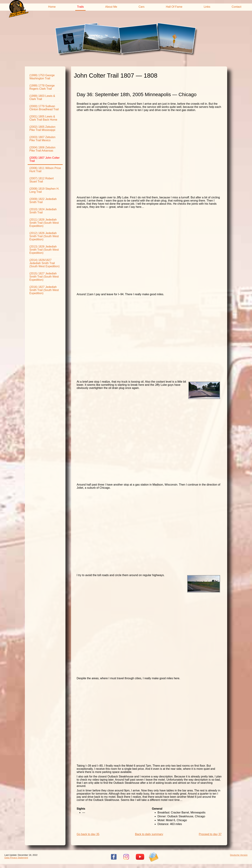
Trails (80, 7)
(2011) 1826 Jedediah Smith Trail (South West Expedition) (44, 223)
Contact (237, 7)
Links (207, 7)
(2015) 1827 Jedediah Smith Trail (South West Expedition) (44, 277)
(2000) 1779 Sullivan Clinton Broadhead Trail (44, 108)
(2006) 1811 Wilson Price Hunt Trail (45, 170)
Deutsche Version (239, 855)
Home (52, 7)
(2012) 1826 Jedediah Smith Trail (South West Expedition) (44, 236)
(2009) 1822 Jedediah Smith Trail (43, 201)
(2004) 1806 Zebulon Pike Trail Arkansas (42, 149)
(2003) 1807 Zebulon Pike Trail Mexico (42, 139)
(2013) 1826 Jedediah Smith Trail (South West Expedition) (44, 250)
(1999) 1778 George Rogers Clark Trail (42, 87)
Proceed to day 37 (210, 834)
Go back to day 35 (88, 834)
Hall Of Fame (174, 7)
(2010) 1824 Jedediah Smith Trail (43, 211)
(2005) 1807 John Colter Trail (45, 159)
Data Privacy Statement (16, 858)
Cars (142, 7)
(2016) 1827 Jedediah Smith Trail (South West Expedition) (44, 290)
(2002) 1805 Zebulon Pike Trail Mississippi (42, 128)
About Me (111, 7)
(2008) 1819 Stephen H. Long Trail (44, 190)
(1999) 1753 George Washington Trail (42, 77)
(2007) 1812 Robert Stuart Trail (42, 180)
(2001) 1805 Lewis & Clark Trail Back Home (43, 118)
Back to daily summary (149, 834)
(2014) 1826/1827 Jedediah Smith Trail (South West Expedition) (44, 263)
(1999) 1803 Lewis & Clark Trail (42, 97)
